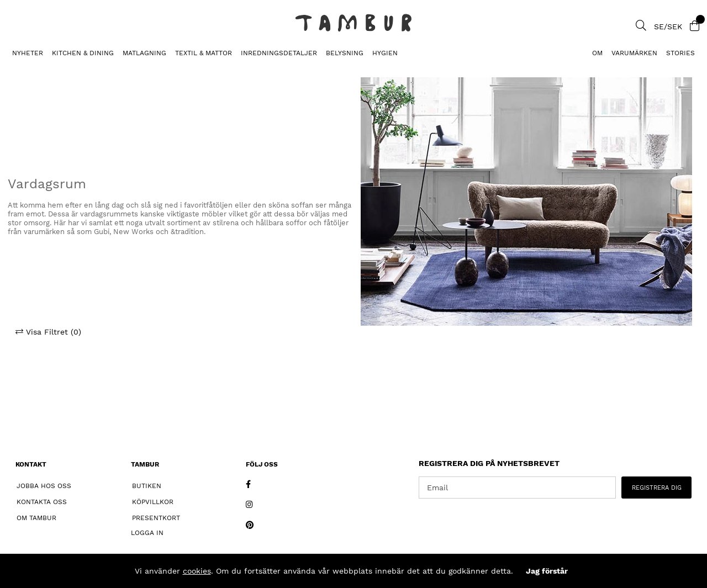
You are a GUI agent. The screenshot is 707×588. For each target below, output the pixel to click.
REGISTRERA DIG (657, 488)
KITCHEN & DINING (83, 53)
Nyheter (28, 53)
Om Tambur (36, 518)
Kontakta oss (42, 502)
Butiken (147, 486)
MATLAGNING (144, 53)
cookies (197, 571)
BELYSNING (345, 53)
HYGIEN (385, 53)
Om (597, 53)
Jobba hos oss (44, 486)
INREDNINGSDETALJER (279, 53)
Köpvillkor (153, 502)
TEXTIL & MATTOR (204, 53)
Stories (680, 53)
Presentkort (156, 518)
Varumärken (634, 53)
